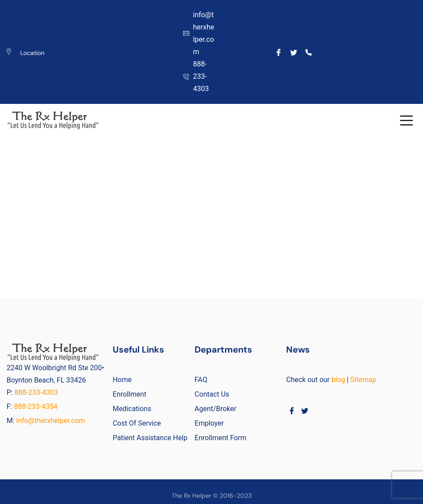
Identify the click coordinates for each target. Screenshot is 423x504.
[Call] (308, 52)
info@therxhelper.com (51, 421)
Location (32, 53)
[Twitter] (293, 52)
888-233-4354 (36, 407)
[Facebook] (278, 52)
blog (338, 380)
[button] (406, 120)
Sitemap (363, 380)
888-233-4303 (37, 392)
